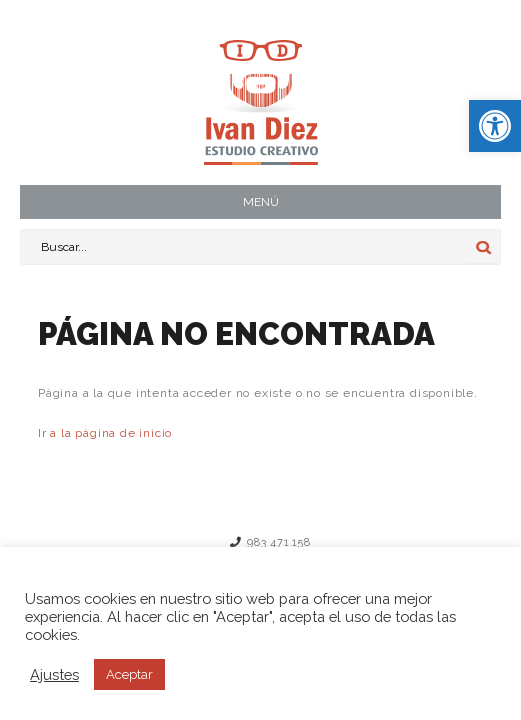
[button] (495, 126)
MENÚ (261, 202)
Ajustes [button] (54, 674)
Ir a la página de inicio (105, 433)
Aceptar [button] (129, 674)
